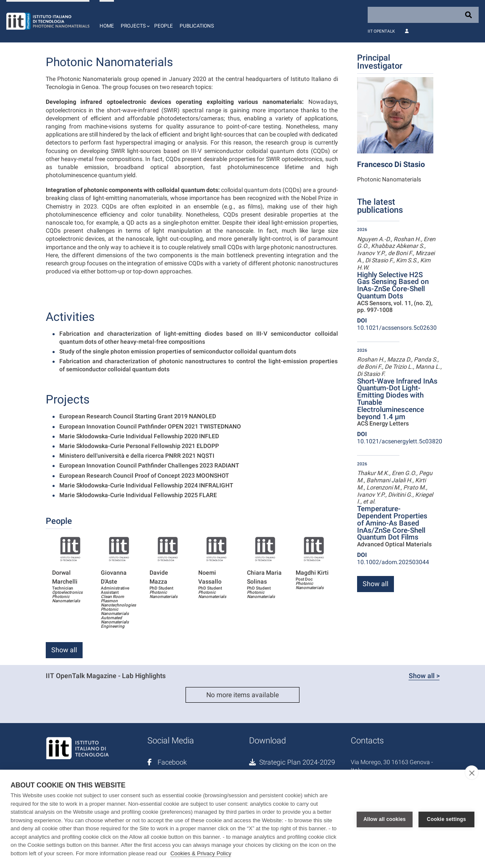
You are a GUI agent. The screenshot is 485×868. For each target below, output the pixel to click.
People (164, 26)
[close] (472, 773)
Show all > (424, 676)
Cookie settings (446, 819)
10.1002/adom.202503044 (393, 558)
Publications (197, 26)
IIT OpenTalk (381, 31)
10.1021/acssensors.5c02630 (397, 324)
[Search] (423, 15)
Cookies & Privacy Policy (201, 853)
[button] (134, 21)
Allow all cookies (385, 819)
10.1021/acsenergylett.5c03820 (400, 438)
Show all (64, 650)
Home (107, 26)
